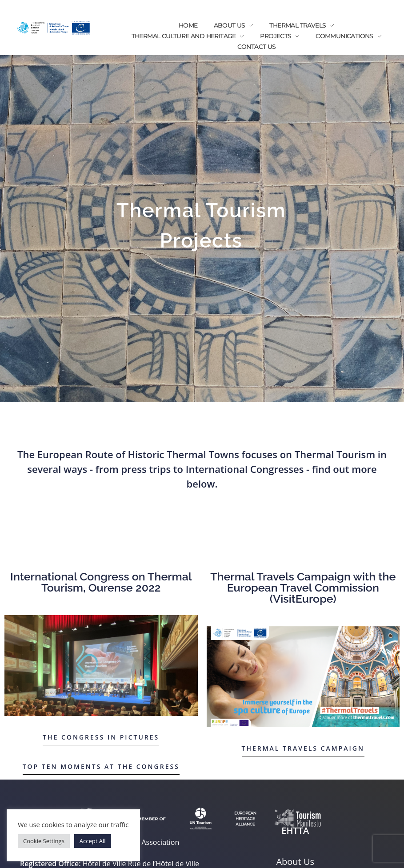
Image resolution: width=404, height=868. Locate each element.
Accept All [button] (93, 841)
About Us (295, 862)
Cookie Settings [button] (44, 841)
